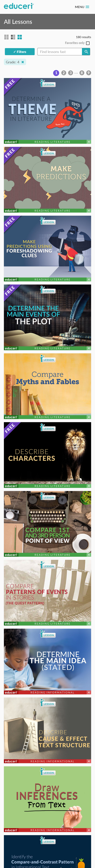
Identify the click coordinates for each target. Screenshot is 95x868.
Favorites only (75, 43)
